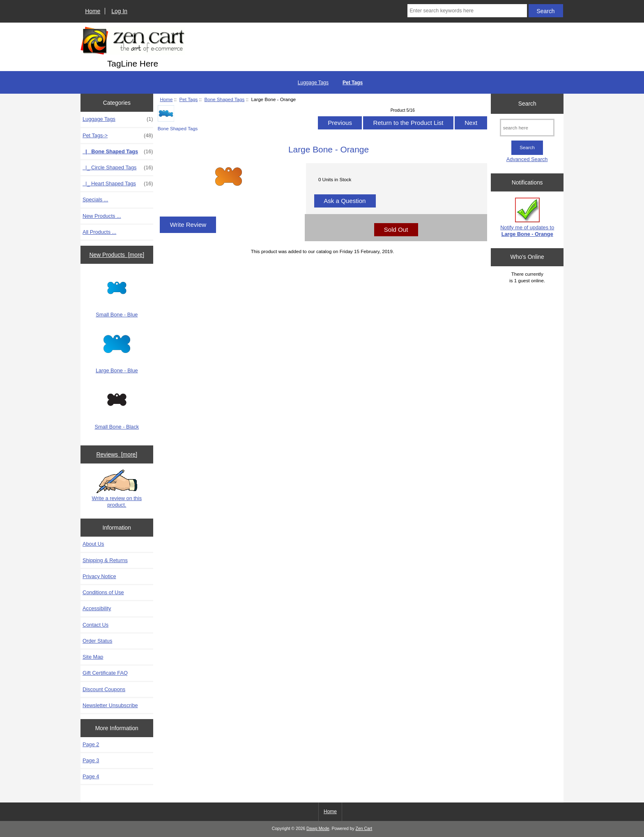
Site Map (93, 657)
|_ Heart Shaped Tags (118, 184)
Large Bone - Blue (117, 352)
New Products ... (102, 216)
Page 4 (91, 776)
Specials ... (95, 199)
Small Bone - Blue (117, 296)
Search (527, 104)
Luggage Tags (313, 83)
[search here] (527, 128)
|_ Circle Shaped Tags (118, 168)
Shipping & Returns (105, 560)
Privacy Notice (99, 576)
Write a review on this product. (117, 489)
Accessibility (97, 608)
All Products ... (99, 232)
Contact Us (95, 625)
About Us (93, 544)
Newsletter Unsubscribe (110, 705)
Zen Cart (364, 829)
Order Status (97, 641)
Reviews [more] (117, 454)
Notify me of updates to (527, 217)
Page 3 (91, 760)
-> (118, 136)
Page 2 (91, 744)
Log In (119, 11)
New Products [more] (117, 255)
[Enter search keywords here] (467, 11)
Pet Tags (188, 99)
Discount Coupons (104, 689)
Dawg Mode (318, 829)
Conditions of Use (103, 592)
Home (93, 11)
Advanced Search (527, 159)
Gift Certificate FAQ (105, 673)
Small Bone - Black (117, 408)
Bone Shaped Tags (225, 99)
